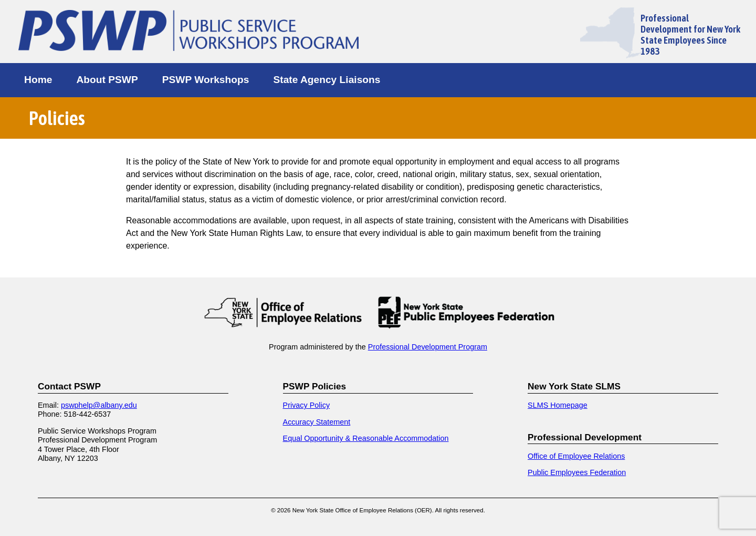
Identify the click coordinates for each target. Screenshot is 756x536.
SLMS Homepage (558, 405)
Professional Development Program (428, 347)
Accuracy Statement (317, 422)
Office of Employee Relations (576, 456)
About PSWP (107, 80)
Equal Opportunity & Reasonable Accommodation (366, 438)
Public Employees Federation (577, 472)
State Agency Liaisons (327, 80)
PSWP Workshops (206, 80)
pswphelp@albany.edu (99, 405)
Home (38, 80)
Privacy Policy (307, 405)
